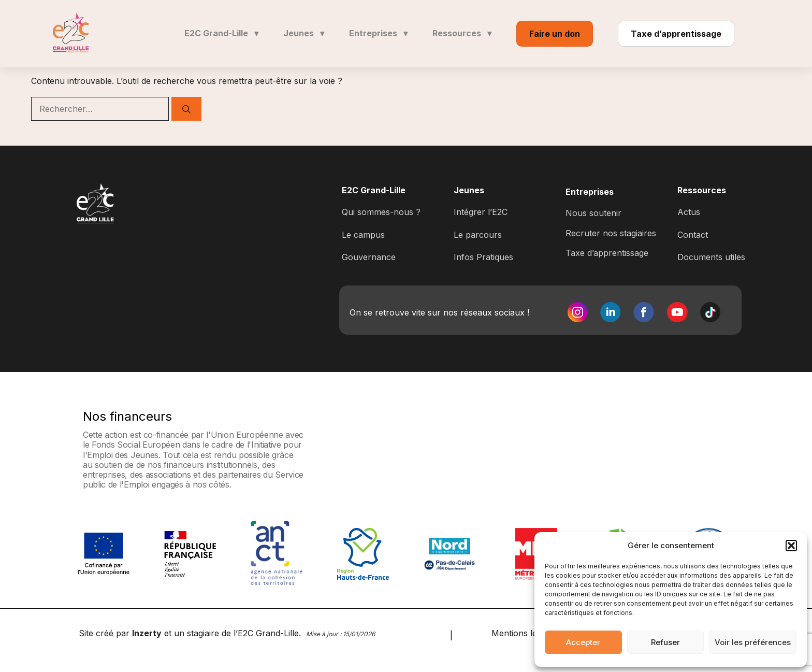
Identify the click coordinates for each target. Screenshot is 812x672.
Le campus (363, 235)
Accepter (583, 642)
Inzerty (147, 633)
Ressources (462, 33)
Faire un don (555, 34)
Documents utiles (711, 257)
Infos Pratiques (483, 257)
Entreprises (378, 33)
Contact (693, 235)
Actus (689, 212)
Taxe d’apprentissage (676, 34)
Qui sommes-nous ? (381, 212)
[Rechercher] (186, 109)
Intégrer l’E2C (481, 212)
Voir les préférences (753, 642)
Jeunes (304, 33)
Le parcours (478, 235)
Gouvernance (369, 257)
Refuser (665, 642)
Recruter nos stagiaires (611, 233)
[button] (791, 546)
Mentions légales (524, 633)
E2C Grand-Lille (221, 33)
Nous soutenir (593, 213)
